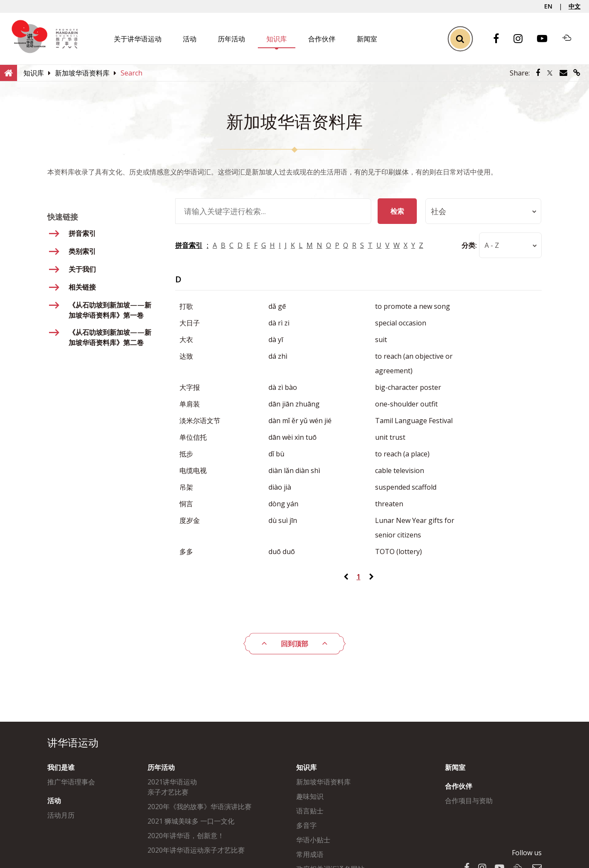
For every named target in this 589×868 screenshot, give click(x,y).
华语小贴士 (313, 840)
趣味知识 (310, 796)
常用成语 (310, 854)
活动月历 (61, 815)
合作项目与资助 (469, 801)
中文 (575, 6)
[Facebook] (500, 39)
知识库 (277, 39)
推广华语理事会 (71, 782)
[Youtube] (546, 39)
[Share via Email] (563, 73)
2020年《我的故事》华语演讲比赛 (199, 807)
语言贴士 (310, 811)
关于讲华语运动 (138, 39)
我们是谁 (61, 767)
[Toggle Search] (460, 39)
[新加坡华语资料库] (82, 73)
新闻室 (367, 39)
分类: (468, 245)
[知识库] (34, 73)
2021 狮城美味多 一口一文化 (191, 821)
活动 (190, 39)
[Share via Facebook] (538, 73)
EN (548, 6)
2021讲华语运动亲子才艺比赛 (172, 787)
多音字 (306, 825)
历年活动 (231, 39)
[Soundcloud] (571, 39)
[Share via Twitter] (550, 73)
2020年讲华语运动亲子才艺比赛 (196, 850)
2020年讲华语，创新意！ (186, 836)
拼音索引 (189, 245)
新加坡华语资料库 (323, 782)
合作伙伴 (322, 39)
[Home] (9, 73)
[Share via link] (577, 73)
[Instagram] (522, 39)
